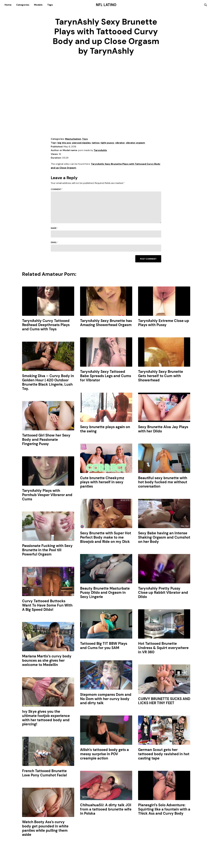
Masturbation (73, 139)
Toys (85, 139)
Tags (50, 5)
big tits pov (64, 143)
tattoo (96, 143)
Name (54, 228)
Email (54, 243)
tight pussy (107, 143)
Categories (23, 5)
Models (38, 5)
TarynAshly (100, 151)
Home (8, 5)
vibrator (120, 143)
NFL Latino (106, 5)
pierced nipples (81, 143)
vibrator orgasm (135, 143)
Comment (57, 190)
